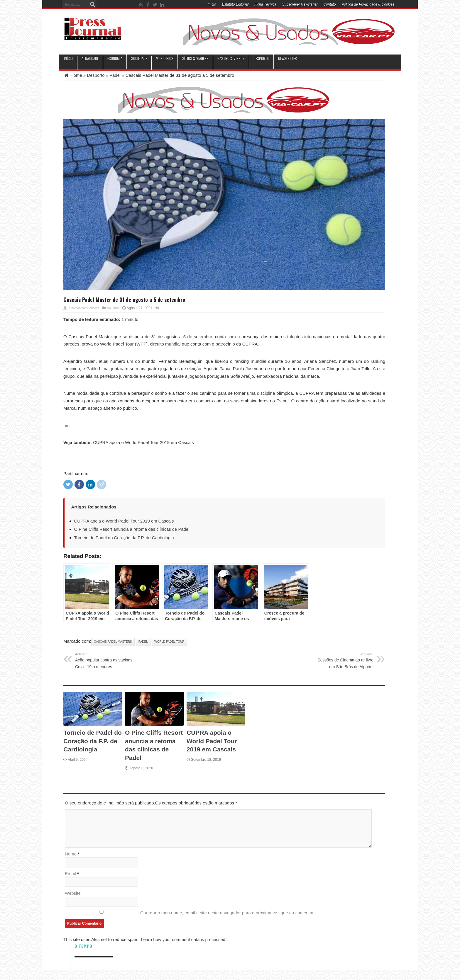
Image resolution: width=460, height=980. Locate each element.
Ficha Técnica (265, 4)
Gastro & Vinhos (231, 58)
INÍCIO (68, 58)
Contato (330, 4)
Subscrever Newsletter (300, 4)
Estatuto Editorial (235, 4)
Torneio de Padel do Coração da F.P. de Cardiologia (125, 537)
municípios (165, 58)
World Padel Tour (169, 641)
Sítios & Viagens (195, 58)
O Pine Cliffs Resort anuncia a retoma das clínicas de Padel (132, 529)
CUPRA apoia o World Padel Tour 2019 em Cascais (143, 442)
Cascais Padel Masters (113, 641)
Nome (71, 854)
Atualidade (90, 58)
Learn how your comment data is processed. (184, 940)
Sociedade (139, 58)
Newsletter (287, 58)
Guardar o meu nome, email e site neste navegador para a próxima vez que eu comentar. (228, 913)
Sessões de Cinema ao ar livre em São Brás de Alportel (343, 660)
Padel (115, 75)
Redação (93, 308)
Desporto (261, 58)
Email (70, 874)
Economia (115, 58)
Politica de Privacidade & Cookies (368, 4)
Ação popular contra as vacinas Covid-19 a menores (105, 660)
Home (73, 75)
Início (212, 4)
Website (73, 893)
